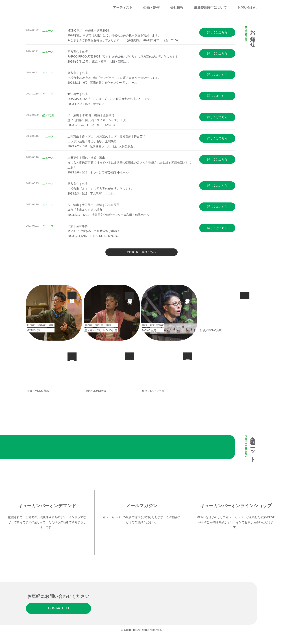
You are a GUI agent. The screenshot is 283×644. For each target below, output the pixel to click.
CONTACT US (58, 616)
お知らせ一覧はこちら (141, 254)
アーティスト (123, 8)
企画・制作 (151, 8)
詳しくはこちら (217, 32)
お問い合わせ (247, 8)
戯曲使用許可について (210, 8)
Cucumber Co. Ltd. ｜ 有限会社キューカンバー (42, 7)
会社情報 (177, 8)
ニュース (48, 31)
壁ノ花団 (48, 115)
